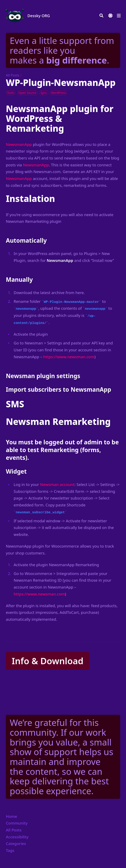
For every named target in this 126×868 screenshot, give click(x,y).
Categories (16, 843)
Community (17, 823)
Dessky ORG (39, 16)
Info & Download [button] (48, 661)
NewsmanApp (19, 144)
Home (11, 816)
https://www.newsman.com (69, 357)
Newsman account (57, 484)
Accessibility (17, 837)
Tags (10, 850)
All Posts (13, 75)
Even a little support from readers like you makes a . (62, 50)
